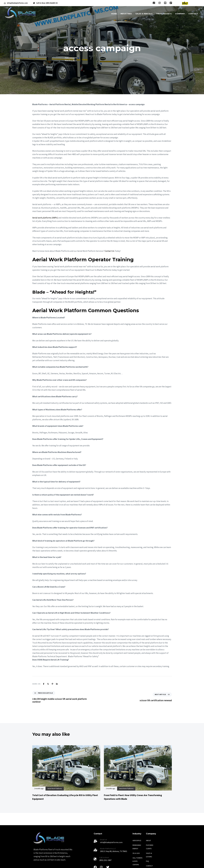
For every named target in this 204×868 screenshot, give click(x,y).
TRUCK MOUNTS (164, 14)
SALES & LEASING (149, 855)
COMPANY (180, 14)
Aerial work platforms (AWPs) (45, 218)
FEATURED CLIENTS (150, 847)
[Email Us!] (112, 842)
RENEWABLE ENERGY (137, 847)
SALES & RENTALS (144, 14)
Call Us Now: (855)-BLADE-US (47, 3)
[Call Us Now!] (112, 859)
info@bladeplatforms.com (17, 3)
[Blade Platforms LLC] (112, 850)
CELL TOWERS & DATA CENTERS (137, 861)
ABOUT (149, 840)
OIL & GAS (136, 853)
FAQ (147, 861)
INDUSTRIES (126, 14)
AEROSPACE (137, 840)
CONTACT (193, 14)
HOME (114, 14)
